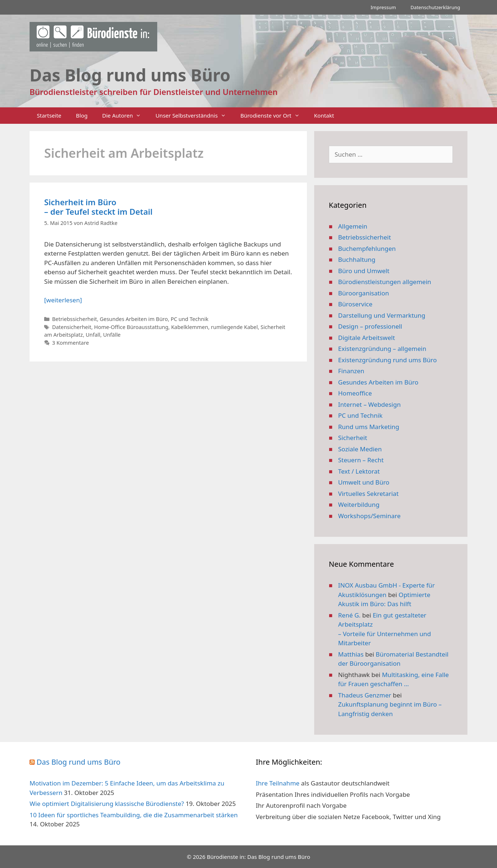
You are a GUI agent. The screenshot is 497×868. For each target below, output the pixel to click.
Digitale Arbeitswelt (367, 338)
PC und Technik (190, 319)
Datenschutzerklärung (435, 7)
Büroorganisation (364, 293)
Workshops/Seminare (369, 516)
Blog (82, 115)
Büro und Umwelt (364, 271)
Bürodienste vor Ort (274, 116)
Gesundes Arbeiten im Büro (134, 319)
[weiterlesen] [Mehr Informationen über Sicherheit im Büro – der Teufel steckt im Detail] (63, 300)
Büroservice (355, 304)
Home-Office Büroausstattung (131, 327)
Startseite (49, 115)
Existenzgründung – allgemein (382, 349)
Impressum (383, 7)
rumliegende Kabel (234, 327)
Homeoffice (355, 393)
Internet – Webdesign (370, 404)
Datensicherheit (72, 327)
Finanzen (351, 371)
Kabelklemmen (190, 327)
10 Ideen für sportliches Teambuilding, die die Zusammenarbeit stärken (134, 815)
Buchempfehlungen (367, 248)
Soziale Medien (360, 449)
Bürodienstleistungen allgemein (385, 282)
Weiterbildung (359, 504)
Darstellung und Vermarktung (382, 315)
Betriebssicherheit (75, 319)
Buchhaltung (357, 259)
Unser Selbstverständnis (194, 116)
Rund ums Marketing (369, 427)
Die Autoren (125, 116)
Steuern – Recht (361, 460)
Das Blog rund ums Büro (78, 762)
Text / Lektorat (359, 471)
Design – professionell (370, 326)
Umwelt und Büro (364, 482)
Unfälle (112, 335)
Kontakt (324, 115)
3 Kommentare (71, 343)
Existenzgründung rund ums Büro (388, 360)
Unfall (93, 335)
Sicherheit (353, 438)
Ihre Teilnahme (278, 783)
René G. (350, 615)
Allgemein (353, 226)
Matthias (351, 654)
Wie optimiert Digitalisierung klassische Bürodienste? (107, 804)
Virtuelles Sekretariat (369, 494)
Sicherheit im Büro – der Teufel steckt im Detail (98, 207)
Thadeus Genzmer (365, 695)
